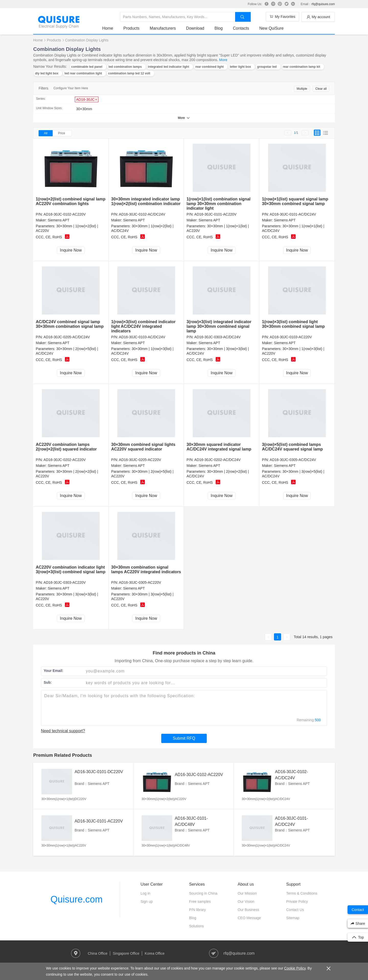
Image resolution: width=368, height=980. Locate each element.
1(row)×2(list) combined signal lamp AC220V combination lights (71, 201)
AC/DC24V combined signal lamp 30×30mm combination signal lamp (70, 324)
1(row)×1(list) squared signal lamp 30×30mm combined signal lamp (295, 201)
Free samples (200, 902)
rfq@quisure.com (323, 4)
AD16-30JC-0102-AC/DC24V (142, 214)
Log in (145, 893)
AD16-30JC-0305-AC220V (140, 582)
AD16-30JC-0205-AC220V (140, 460)
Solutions (197, 926)
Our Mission (247, 893)
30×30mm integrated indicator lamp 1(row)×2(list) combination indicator (146, 201)
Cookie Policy (295, 968)
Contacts (241, 28)
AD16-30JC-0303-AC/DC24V (217, 337)
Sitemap (293, 918)
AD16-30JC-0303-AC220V (65, 582)
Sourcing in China (203, 893)
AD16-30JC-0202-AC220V (65, 460)
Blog (218, 28)
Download (195, 28)
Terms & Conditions (302, 893)
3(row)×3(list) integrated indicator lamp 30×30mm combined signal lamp (219, 326)
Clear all (321, 89)
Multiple (302, 89)
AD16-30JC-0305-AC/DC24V (293, 460)
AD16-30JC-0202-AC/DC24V (217, 460)
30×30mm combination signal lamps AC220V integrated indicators (146, 570)
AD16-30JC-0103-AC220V (291, 337)
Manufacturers (163, 28)
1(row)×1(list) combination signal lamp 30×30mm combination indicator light (218, 204)
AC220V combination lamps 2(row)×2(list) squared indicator (66, 447)
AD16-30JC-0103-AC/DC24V (142, 337)
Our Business (248, 910)
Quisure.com (76, 899)
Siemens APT (59, 220)
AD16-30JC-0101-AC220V (215, 214)
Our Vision (246, 902)
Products (131, 28)
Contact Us (295, 910)
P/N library (197, 910)
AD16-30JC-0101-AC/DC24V (293, 214)
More (223, 60)
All (46, 133)
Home (108, 28)
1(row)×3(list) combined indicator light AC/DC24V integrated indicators (143, 326)
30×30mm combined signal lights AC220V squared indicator (143, 447)
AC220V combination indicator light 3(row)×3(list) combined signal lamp (71, 570)
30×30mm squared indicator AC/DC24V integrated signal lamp (219, 447)
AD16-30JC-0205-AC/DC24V (67, 337)
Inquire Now (71, 250)
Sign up (147, 902)
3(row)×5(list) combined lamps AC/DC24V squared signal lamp (292, 447)
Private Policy (297, 902)
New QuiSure (271, 28)
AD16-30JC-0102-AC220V (65, 214)
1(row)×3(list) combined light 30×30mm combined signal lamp (293, 324)
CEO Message (249, 918)
